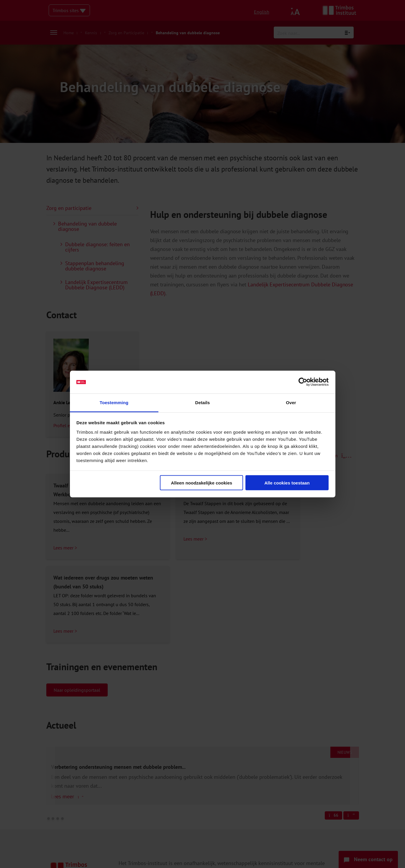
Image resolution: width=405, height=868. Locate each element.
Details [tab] (203, 402)
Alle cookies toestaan (287, 483)
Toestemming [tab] (114, 402)
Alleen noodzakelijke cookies (202, 483)
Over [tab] (291, 402)
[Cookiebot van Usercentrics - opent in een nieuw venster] (303, 382)
